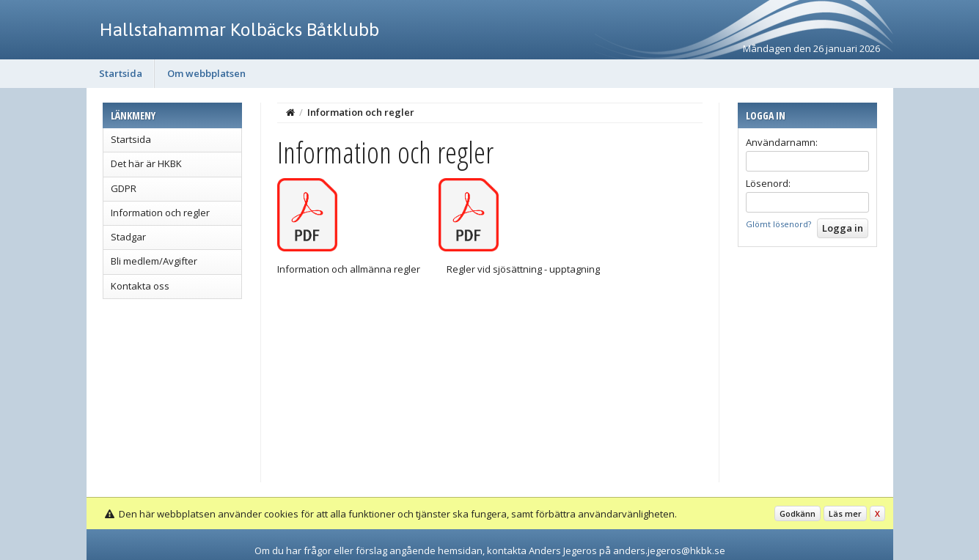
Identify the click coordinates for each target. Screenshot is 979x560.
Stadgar (128, 237)
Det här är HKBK (146, 163)
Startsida (121, 73)
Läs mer (845, 513)
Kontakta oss (140, 286)
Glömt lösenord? (778, 224)
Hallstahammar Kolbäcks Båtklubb (239, 29)
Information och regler (160, 213)
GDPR (124, 188)
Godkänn (797, 513)
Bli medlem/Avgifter (154, 261)
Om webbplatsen (206, 73)
